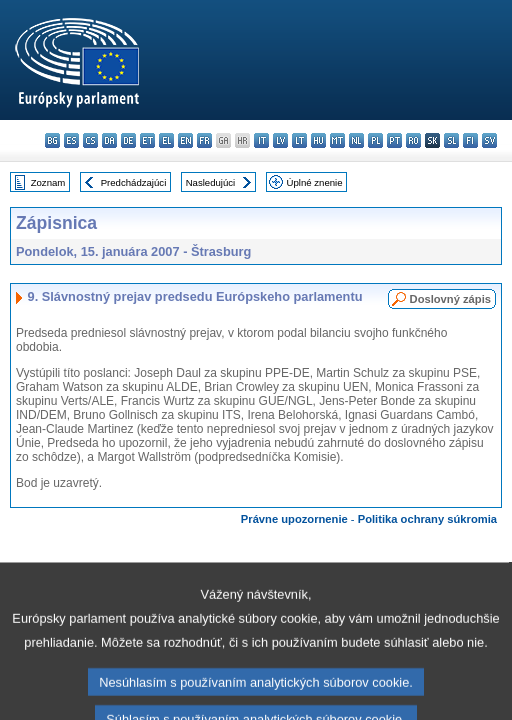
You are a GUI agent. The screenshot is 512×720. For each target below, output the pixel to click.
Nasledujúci (211, 182)
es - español (71, 140)
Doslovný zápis (450, 299)
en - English (185, 140)
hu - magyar (318, 140)
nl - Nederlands (356, 140)
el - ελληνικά (166, 140)
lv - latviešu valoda (280, 140)
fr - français (204, 140)
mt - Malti (337, 140)
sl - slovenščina (451, 140)
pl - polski (375, 140)
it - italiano (261, 140)
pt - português (394, 140)
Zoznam (48, 182)
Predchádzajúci (134, 182)
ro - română (413, 140)
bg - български (52, 140)
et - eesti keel (147, 140)
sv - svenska (489, 140)
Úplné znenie (315, 182)
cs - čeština (90, 140)
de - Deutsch (128, 140)
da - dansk (109, 140)
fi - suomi (470, 140)
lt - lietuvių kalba (299, 140)
